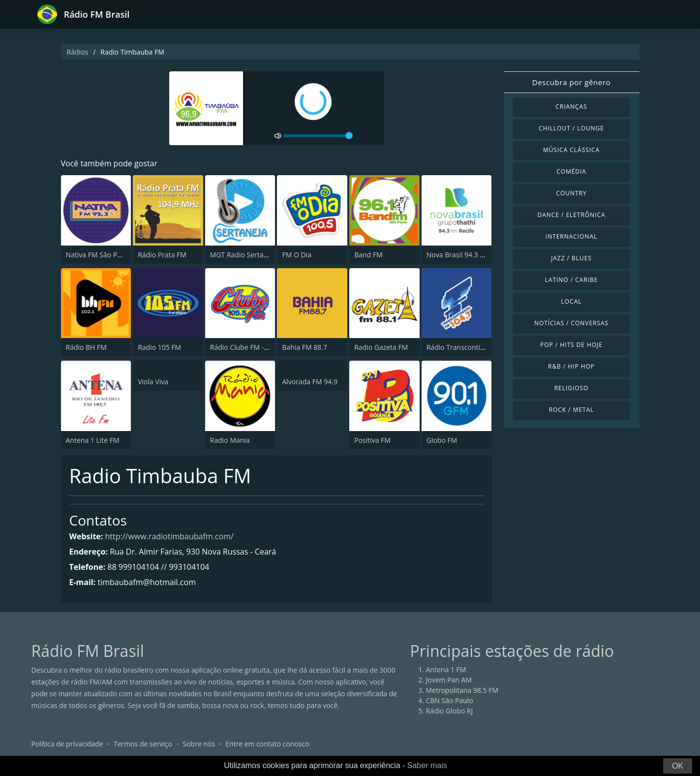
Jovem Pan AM (449, 680)
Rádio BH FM (86, 347)
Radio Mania (230, 440)
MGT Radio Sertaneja (244, 255)
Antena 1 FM (446, 669)
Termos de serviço (143, 744)
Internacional (571, 236)
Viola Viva (153, 382)
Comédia (571, 171)
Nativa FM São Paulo (99, 255)
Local (572, 301)
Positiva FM (372, 440)
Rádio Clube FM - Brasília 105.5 (259, 347)
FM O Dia (296, 255)
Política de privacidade (67, 744)
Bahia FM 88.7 (304, 347)
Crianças (571, 107)
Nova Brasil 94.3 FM (458, 255)
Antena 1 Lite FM (93, 440)
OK (678, 766)
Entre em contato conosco (267, 744)
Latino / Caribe (572, 280)
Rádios (78, 52)
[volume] (318, 136)
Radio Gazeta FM (381, 347)
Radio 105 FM (159, 347)
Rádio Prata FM (162, 255)
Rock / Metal (572, 410)
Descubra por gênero (571, 82)
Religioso (572, 388)
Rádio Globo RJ (450, 711)
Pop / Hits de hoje (571, 345)
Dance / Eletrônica (572, 215)
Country (571, 193)
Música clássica (571, 150)
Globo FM (442, 440)
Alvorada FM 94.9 (309, 382)
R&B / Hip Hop (571, 366)
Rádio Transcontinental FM (469, 347)
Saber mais (427, 765)
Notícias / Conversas (571, 323)
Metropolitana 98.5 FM (462, 690)
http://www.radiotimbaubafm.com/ (169, 536)
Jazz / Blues (571, 258)
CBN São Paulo (450, 700)
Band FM (368, 255)
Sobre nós (199, 744)
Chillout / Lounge (571, 128)
